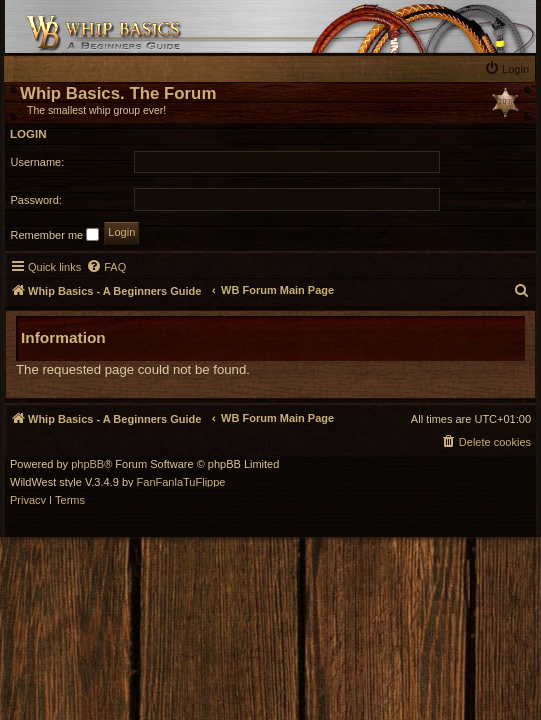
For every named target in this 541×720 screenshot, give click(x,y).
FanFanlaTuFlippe (181, 482)
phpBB (87, 464)
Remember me (55, 234)
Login (28, 134)
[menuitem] (509, 68)
